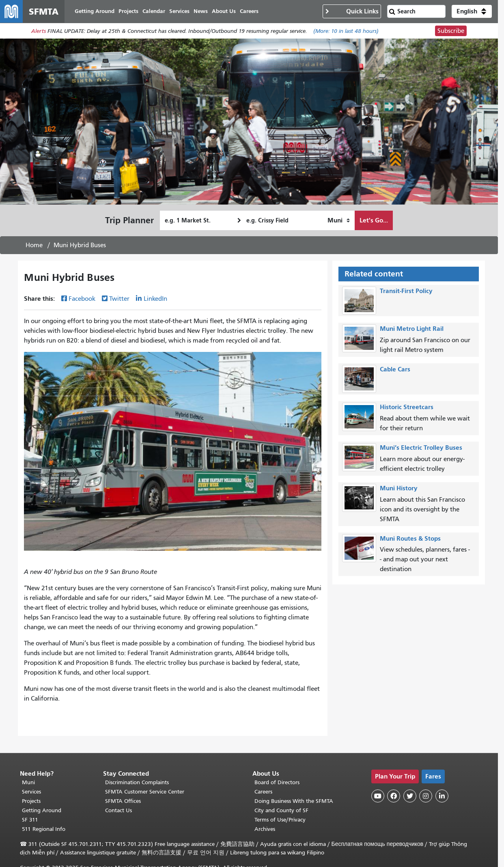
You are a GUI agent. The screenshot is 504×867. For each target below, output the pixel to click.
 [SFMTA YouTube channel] (378, 796)
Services (31, 792)
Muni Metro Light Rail (412, 329)
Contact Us (118, 810)
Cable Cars (395, 369)
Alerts (39, 31)
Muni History (399, 488)
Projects (31, 801)
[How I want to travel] (339, 220)
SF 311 (30, 820)
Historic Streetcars (407, 407)
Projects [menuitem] (128, 11)
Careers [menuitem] (249, 11)
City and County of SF (281, 810)
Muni (28, 782)
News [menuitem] (201, 11)
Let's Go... (374, 220)
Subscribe (451, 31)
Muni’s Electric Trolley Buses (421, 448)
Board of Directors (277, 782)
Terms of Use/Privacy (280, 820)
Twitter (119, 299)
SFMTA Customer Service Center (145, 792)
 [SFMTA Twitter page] (410, 796)
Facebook (82, 299)
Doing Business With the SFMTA (294, 801)
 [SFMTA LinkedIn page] (442, 796)
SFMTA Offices (123, 801)
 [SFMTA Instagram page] (426, 796)
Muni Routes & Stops (410, 538)
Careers (263, 792)
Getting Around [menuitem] (95, 11)
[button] (472, 11)
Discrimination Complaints (137, 782)
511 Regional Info (44, 829)
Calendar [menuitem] (154, 11)
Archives (265, 829)
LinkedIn (155, 299)
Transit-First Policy (406, 291)
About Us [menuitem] (224, 11)
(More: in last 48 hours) (346, 31)
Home (34, 245)
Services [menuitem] (179, 11)
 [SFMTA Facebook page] (394, 796)
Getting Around (42, 810)
